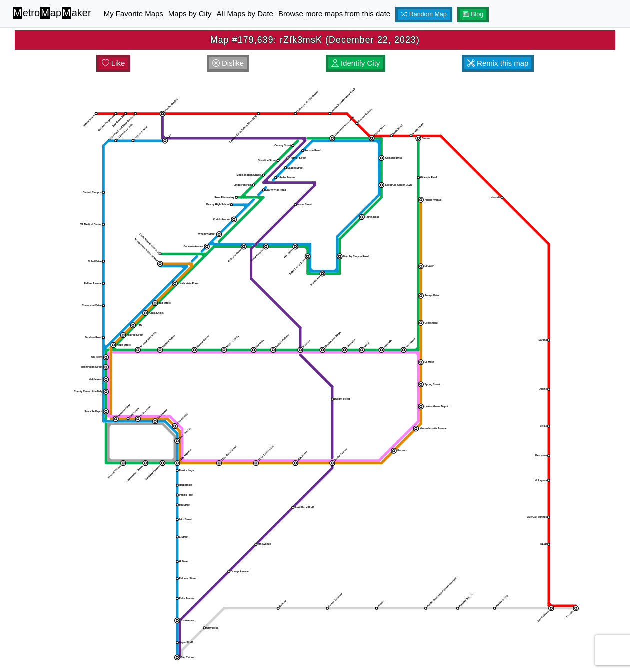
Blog (473, 14)
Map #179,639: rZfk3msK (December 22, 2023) (315, 40)
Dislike (228, 63)
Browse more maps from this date (334, 14)
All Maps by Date (245, 14)
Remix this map (498, 63)
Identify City (356, 63)
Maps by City (190, 14)
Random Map (424, 14)
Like (114, 63)
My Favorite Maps (134, 14)
